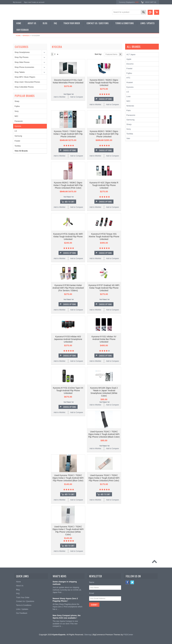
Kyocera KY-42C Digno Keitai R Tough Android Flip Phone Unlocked (104, 185)
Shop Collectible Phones (24, 87)
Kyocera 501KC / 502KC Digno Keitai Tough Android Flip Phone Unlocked (104, 83)
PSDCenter (128, 635)
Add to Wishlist (59, 97)
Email (92, 593)
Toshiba (18, 146)
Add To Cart (70, 202)
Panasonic (19, 121)
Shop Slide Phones (22, 62)
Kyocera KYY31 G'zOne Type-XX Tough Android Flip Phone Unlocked (68, 390)
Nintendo (130, 106)
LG (16, 131)
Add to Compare (77, 97)
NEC (16, 116)
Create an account (38, 2)
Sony (17, 111)
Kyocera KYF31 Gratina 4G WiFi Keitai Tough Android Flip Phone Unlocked (68, 237)
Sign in (26, 2)
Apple (129, 59)
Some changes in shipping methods (65, 583)
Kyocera (18, 126)
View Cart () (150, 2)
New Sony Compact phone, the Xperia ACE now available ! (67, 617)
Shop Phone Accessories (24, 67)
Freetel (17, 141)
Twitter (132, 582)
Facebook (127, 582)
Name (92, 582)
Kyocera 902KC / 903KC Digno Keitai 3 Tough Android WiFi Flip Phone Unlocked (104, 134)
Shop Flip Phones (22, 57)
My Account (17, 2)
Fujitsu (17, 106)
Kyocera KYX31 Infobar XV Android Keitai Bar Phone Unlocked (104, 339)
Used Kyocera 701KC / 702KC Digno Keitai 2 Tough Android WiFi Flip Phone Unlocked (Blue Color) (68, 478)
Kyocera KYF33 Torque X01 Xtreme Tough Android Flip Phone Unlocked (104, 237)
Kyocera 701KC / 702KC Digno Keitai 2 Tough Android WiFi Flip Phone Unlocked (68, 134)
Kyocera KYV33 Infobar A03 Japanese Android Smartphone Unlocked (68, 339)
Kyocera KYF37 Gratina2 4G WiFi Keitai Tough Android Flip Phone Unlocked (104, 288)
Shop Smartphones (22, 52)
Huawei (130, 82)
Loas (129, 96)
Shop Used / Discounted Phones (27, 82)
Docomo (130, 64)
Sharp (17, 101)
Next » (58, 54)
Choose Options (105, 99)
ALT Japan (131, 54)
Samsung (18, 136)
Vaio (128, 138)
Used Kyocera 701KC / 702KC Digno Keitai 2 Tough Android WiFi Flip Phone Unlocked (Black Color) (104, 434)
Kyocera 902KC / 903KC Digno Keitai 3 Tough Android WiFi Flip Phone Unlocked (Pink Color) (68, 185)
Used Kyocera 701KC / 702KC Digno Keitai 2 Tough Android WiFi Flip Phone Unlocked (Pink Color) (104, 478)
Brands (26, 36)
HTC (128, 78)
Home (18, 36)
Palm (129, 110)
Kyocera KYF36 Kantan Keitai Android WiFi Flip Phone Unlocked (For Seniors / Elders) (68, 288)
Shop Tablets (20, 72)
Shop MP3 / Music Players (25, 77)
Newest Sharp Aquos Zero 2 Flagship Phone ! (65, 600)
